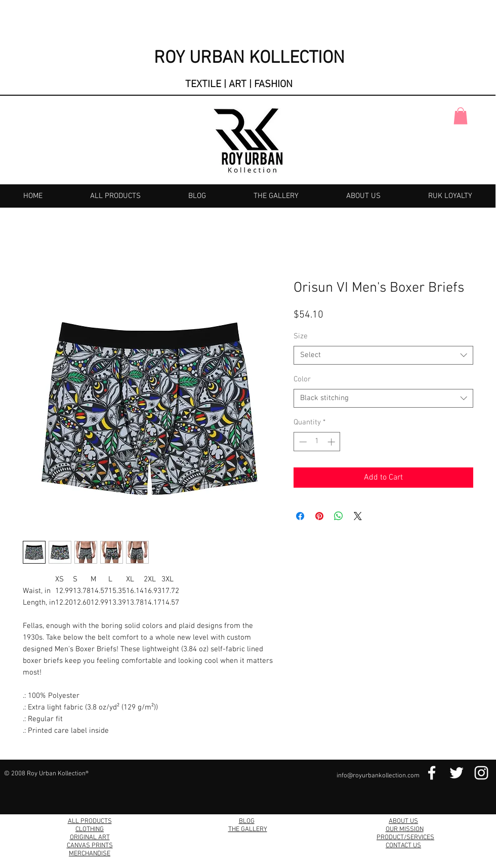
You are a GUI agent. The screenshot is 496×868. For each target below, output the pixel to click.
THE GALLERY (248, 830)
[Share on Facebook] (300, 516)
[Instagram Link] (481, 773)
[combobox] (383, 356)
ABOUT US (403, 821)
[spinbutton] (317, 442)
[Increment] (332, 442)
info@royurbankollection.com (378, 776)
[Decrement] (302, 442)
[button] (461, 116)
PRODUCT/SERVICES (405, 838)
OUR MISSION (405, 830)
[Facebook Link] (432, 773)
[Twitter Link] (457, 773)
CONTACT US (403, 846)
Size (301, 336)
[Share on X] (358, 516)
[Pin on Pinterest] (319, 516)
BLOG (247, 821)
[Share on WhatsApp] (339, 516)
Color (302, 379)
